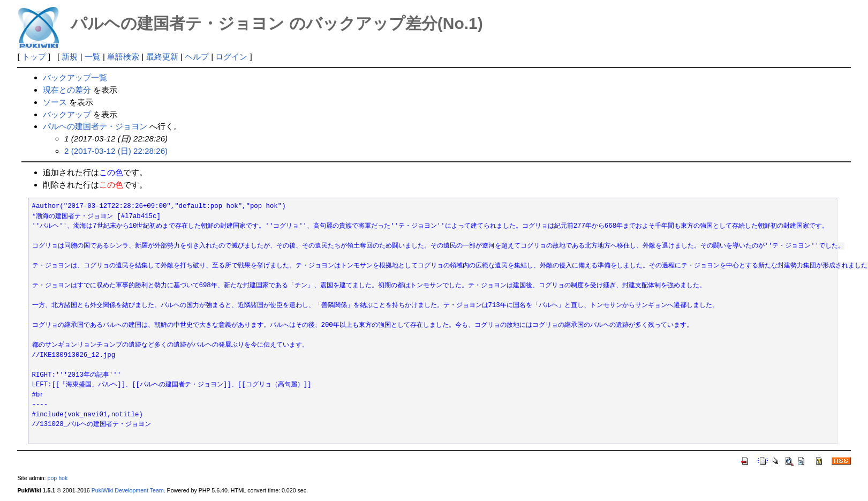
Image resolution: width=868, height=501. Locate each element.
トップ (34, 57)
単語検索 (123, 57)
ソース (55, 102)
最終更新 (162, 57)
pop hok (58, 478)
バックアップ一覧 (75, 77)
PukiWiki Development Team (128, 490)
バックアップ (67, 114)
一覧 (93, 57)
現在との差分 (67, 90)
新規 (70, 57)
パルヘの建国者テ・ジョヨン (95, 126)
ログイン (231, 57)
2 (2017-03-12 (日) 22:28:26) (116, 151)
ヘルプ (197, 57)
